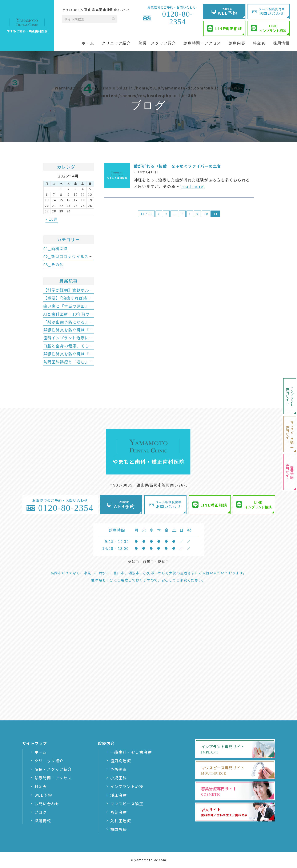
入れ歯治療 (121, 821)
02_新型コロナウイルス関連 (70, 256)
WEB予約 (43, 795)
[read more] (192, 186)
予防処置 (119, 769)
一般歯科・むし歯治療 (131, 752)
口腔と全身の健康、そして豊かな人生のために (87, 346)
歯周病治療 (121, 761)
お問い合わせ (47, 804)
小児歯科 (119, 778)
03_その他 (54, 264)
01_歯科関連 (56, 248)
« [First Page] (159, 214)
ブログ (41, 812)
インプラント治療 (127, 786)
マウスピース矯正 (127, 804)
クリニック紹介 (49, 761)
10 (206, 214)
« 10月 (52, 219)
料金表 (41, 786)
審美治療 (119, 812)
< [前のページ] (166, 214)
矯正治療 (119, 795)
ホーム (41, 752)
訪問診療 (119, 829)
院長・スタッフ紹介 (53, 769)
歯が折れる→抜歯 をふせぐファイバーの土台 (178, 166)
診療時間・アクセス (53, 778)
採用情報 (43, 821)
